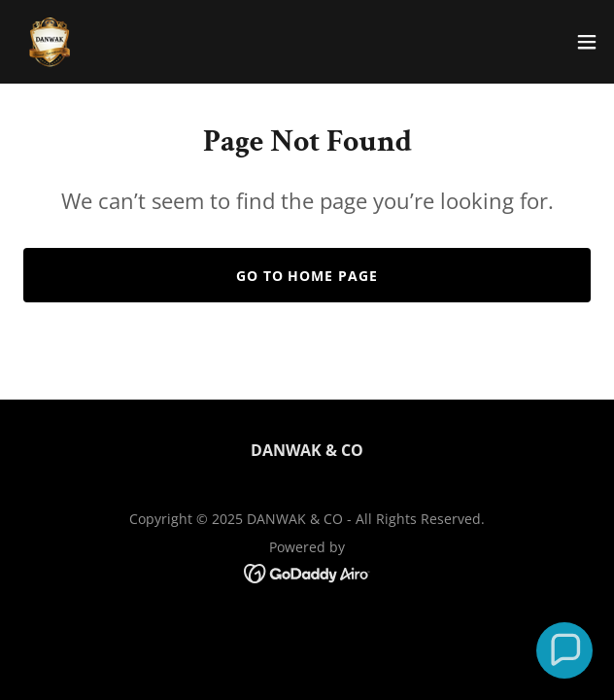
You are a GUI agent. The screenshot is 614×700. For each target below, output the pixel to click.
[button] (587, 42)
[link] (50, 42)
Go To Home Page (307, 276)
